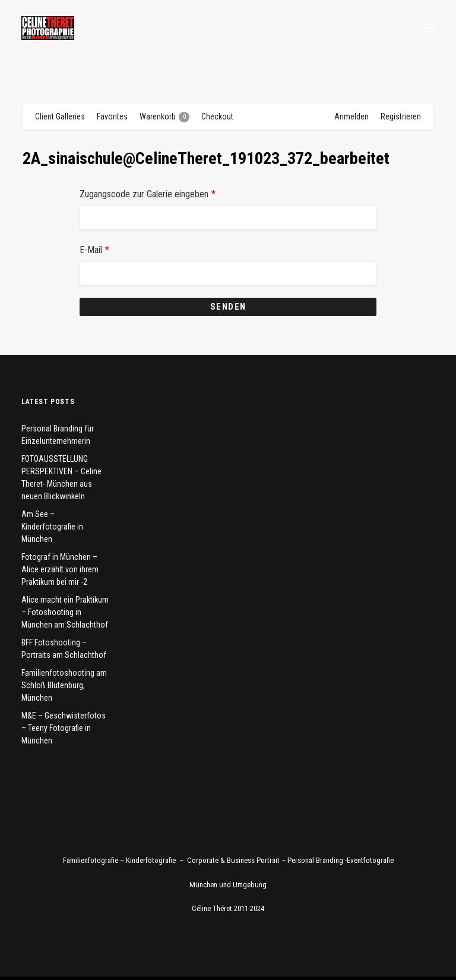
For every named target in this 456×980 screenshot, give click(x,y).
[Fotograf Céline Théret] (48, 28)
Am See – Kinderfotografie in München (52, 527)
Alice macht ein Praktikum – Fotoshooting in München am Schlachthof (65, 612)
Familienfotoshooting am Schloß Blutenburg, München (64, 685)
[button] (429, 28)
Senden (228, 307)
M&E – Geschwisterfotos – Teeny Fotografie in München (64, 728)
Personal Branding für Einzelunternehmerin (58, 435)
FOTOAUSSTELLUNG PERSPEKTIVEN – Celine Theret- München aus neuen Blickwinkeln (61, 478)
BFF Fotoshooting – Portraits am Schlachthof (64, 649)
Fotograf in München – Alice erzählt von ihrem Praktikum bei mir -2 (60, 569)
